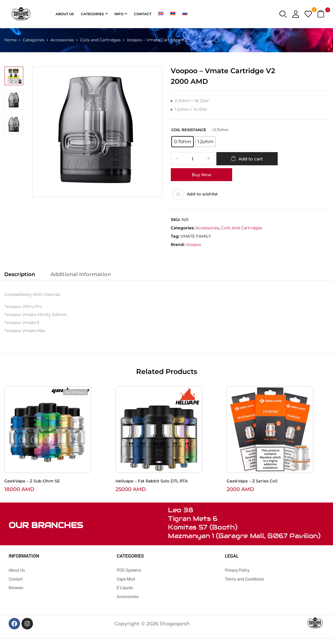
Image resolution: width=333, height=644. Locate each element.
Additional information (81, 274)
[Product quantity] (193, 159)
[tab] (20, 275)
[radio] (183, 142)
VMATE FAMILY (196, 236)
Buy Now (201, 175)
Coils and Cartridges (100, 40)
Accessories (62, 40)
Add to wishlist (202, 194)
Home (10, 40)
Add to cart (251, 159)
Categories (34, 40)
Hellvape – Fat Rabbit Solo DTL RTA (152, 481)
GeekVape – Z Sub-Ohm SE (32, 481)
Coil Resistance (189, 130)
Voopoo (193, 245)
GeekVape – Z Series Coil (252, 481)
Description (20, 274)
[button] (322, 14)
